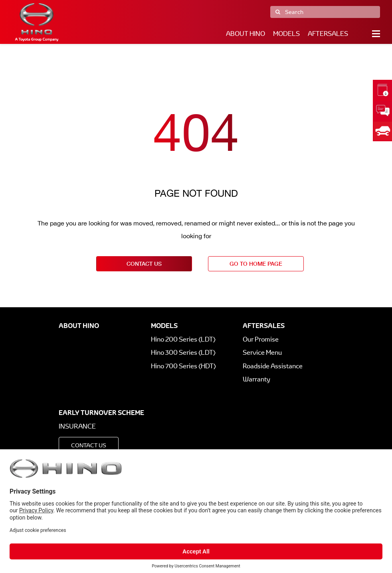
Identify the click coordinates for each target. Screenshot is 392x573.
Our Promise (261, 339)
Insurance (77, 426)
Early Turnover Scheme (101, 413)
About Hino (245, 34)
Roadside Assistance (273, 366)
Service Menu (262, 353)
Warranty (256, 379)
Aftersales (328, 34)
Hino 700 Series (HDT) (183, 366)
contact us (144, 264)
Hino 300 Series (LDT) (183, 353)
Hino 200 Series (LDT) (183, 339)
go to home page (256, 264)
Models (286, 34)
